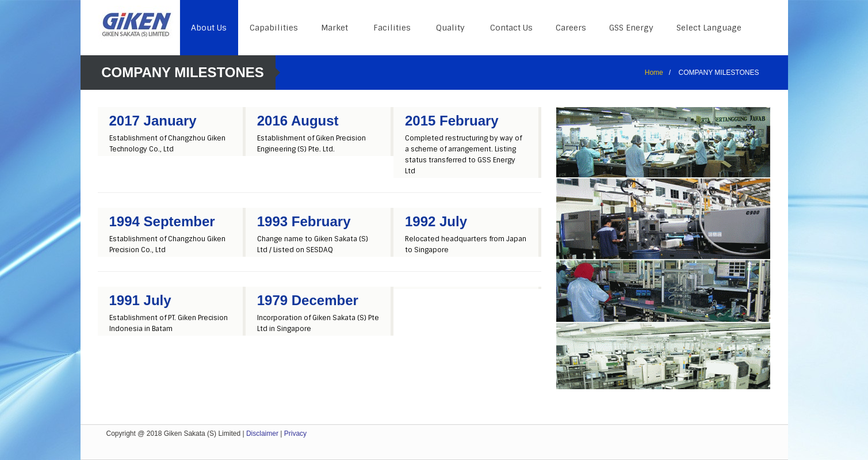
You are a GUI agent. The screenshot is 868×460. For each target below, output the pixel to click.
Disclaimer (262, 434)
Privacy (295, 434)
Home (654, 73)
